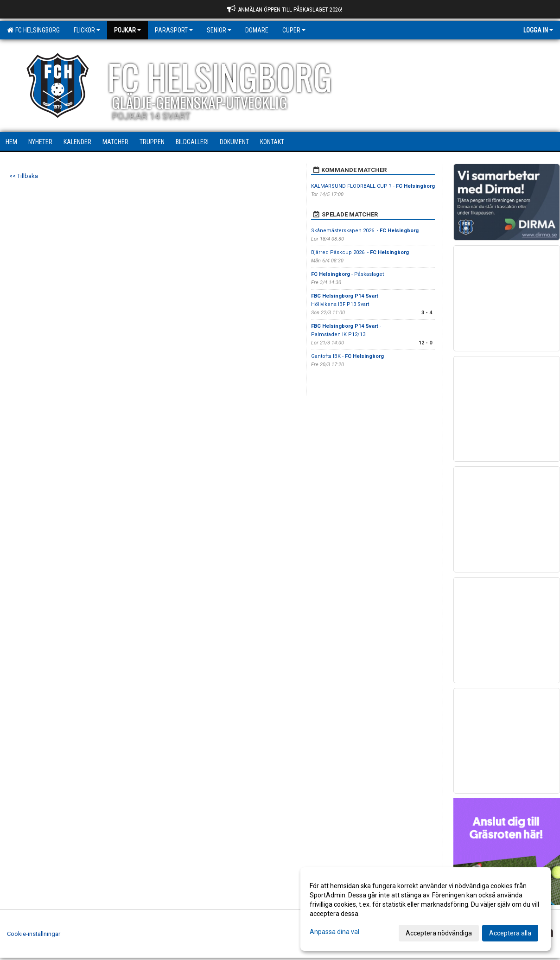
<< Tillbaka (24, 176)
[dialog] (426, 909)
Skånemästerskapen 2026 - (365, 231)
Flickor (87, 30)
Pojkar (127, 30)
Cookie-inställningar (34, 934)
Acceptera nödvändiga (439, 933)
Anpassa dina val (334, 932)
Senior (219, 30)
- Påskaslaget (347, 274)
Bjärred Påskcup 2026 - (360, 252)
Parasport (174, 30)
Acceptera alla (510, 933)
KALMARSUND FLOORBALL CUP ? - (373, 186)
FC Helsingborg (33, 30)
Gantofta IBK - (347, 356)
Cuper (294, 30)
